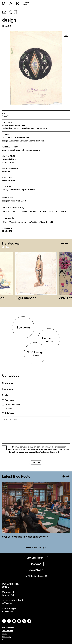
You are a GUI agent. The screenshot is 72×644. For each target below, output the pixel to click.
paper (18, 150)
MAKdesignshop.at (36, 576)
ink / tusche (27, 150)
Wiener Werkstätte (21, 137)
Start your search (36, 558)
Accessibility (6, 637)
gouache (36, 150)
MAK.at (36, 564)
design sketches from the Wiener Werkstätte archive (25, 128)
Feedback (8, 409)
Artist (6, 247)
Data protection (7, 631)
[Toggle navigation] (67, 3)
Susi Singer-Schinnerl (18, 141)
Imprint (5, 634)
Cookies (5, 640)
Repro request (10, 400)
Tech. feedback (10, 413)
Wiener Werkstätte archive (14, 125)
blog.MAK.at (36, 570)
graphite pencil (8, 150)
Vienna (32, 141)
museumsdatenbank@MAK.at (13, 602)
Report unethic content (13, 404)
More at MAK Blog (36, 548)
